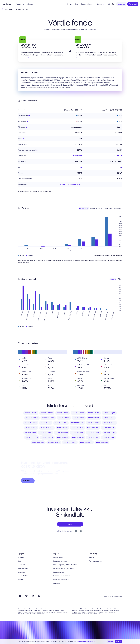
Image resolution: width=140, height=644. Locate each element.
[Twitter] (26, 596)
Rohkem (101, 4)
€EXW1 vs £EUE (62, 428)
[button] (42, 46)
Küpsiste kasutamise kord (62, 576)
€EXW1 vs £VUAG (32, 437)
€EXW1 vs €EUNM (62, 433)
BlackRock (78, 156)
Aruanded (57, 583)
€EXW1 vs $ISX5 (30, 433)
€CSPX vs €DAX (109, 418)
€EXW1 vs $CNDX (54, 442)
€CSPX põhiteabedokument (71, 184)
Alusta (70, 524)
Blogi (20, 561)
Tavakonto (20, 4)
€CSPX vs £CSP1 (63, 413)
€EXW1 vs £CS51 (93, 428)
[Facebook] (20, 596)
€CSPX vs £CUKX (31, 423)
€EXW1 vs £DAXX (47, 437)
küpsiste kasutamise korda (86, 642)
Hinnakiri (70, 4)
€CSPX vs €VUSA (31, 413)
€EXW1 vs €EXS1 (63, 437)
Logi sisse (121, 4)
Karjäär (91, 557)
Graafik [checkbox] (113, 279)
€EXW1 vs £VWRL (78, 433)
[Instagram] (39, 596)
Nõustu (119, 642)
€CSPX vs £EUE (79, 418)
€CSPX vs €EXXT (109, 423)
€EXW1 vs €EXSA (102, 442)
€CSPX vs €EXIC (94, 418)
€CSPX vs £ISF (46, 423)
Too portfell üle (23, 576)
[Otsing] (113, 4)
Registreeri (133, 4)
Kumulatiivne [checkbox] (84, 208)
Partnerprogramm (95, 561)
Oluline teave (58, 557)
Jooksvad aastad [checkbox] (96, 208)
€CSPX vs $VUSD (47, 413)
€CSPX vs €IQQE (109, 413)
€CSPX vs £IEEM (94, 413)
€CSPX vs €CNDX (94, 423)
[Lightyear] (7, 4)
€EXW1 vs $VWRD (94, 433)
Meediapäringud (23, 568)
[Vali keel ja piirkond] (109, 4)
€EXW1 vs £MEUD (86, 442)
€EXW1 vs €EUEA (77, 428)
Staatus (21, 580)
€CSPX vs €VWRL (32, 418)
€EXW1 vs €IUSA (110, 433)
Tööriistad (21, 565)
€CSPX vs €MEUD (47, 428)
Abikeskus (21, 572)
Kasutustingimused (60, 561)
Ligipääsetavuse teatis (61, 580)
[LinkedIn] (33, 596)
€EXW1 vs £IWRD (38, 442)
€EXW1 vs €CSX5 (108, 428)
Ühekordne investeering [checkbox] (113, 208)
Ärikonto (30, 4)
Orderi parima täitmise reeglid (64, 568)
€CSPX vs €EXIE (31, 428)
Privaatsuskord (59, 572)
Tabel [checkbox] (120, 279)
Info (77, 4)
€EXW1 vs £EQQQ (70, 442)
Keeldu (110, 642)
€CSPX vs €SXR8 (78, 413)
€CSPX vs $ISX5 (64, 418)
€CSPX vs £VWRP (48, 418)
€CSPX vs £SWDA (77, 423)
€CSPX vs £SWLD (61, 423)
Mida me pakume (87, 4)
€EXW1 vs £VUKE (78, 437)
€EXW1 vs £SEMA (46, 433)
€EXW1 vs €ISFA (93, 437)
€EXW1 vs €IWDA (108, 437)
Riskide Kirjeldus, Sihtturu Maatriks (65, 565)
